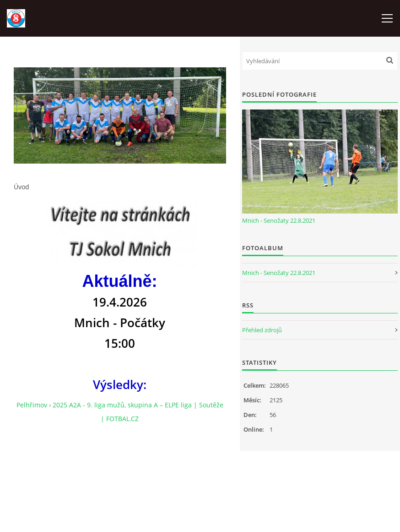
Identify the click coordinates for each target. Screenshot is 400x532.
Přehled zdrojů (262, 330)
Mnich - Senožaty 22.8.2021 (279, 220)
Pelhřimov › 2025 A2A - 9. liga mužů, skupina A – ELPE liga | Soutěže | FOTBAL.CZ (120, 412)
